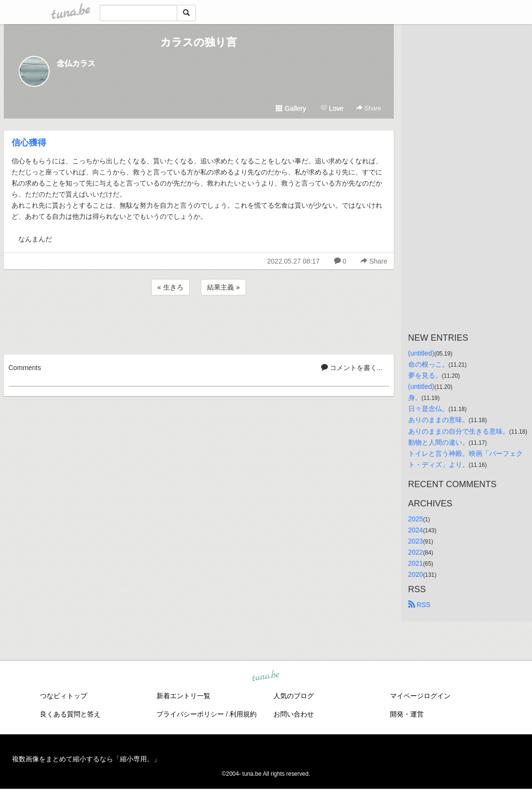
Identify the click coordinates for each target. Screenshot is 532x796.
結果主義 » (223, 287)
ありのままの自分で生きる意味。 (459, 431)
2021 (416, 563)
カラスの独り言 (199, 42)
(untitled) (421, 353)
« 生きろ (170, 287)
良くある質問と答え (70, 714)
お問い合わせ (294, 714)
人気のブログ (294, 696)
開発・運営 (407, 714)
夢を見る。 (425, 375)
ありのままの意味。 (439, 420)
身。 (415, 398)
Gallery (291, 108)
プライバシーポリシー (190, 714)
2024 (416, 530)
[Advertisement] (199, 323)
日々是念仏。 (428, 409)
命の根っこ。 (428, 364)
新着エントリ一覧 (183, 696)
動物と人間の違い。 (439, 442)
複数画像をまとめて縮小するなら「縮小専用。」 (86, 759)
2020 (416, 574)
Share (369, 108)
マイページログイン (420, 696)
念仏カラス (76, 63)
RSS (420, 605)
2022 (416, 552)
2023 (416, 541)
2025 (416, 519)
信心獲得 (29, 143)
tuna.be (266, 677)
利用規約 (243, 714)
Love (332, 108)
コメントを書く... (352, 368)
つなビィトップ (64, 696)
